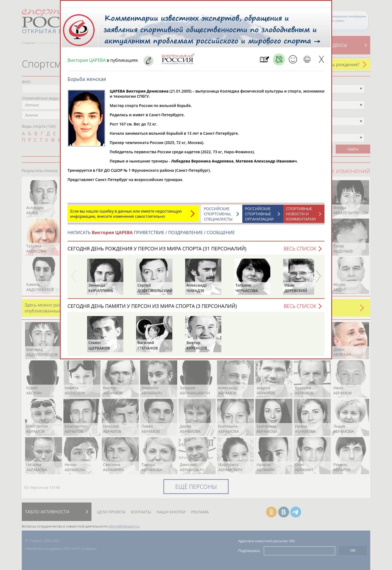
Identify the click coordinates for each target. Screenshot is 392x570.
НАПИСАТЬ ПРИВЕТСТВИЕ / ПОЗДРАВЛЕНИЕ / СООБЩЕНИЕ (151, 235)
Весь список (300, 251)
